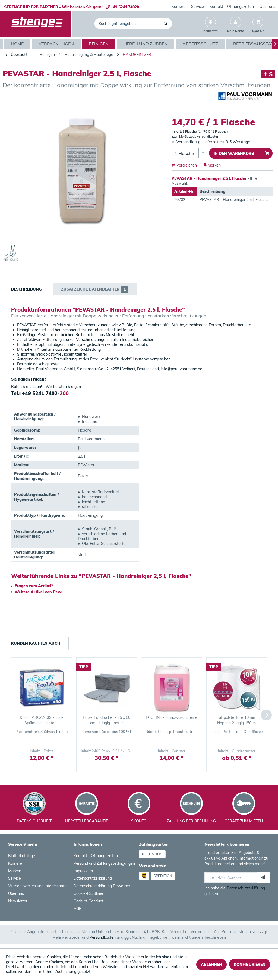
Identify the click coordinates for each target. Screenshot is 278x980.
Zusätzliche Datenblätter (95, 289)
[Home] (18, 44)
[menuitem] (179, 7)
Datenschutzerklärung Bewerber (102, 886)
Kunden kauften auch (36, 643)
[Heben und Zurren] (146, 44)
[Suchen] (167, 24)
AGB (78, 909)
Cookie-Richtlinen (89, 893)
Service (198, 7)
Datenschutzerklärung (93, 878)
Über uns (267, 7)
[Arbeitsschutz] (201, 44)
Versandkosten (103, 937)
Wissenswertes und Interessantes (38, 886)
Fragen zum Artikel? (32, 586)
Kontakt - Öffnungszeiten (232, 7)
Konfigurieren (250, 965)
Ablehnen (211, 965)
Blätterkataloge (22, 856)
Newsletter (18, 901)
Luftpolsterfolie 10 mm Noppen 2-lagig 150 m (236, 720)
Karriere (179, 7)
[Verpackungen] (57, 44)
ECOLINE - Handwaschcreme (172, 717)
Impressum (83, 871)
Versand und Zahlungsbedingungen (104, 863)
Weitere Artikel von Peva (37, 592)
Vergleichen (184, 165)
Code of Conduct (88, 901)
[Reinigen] (99, 44)
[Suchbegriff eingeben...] (133, 24)
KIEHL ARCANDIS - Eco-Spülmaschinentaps (42, 720)
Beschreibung (26, 289)
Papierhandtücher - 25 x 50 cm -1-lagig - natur (107, 720)
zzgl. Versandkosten (204, 136)
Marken (15, 871)
